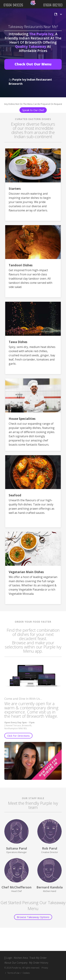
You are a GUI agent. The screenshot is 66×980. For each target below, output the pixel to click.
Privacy (45, 968)
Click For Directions (18, 736)
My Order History (39, 963)
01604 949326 (13, 5)
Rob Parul (50, 848)
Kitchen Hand (50, 891)
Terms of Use (13, 973)
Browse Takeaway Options (33, 917)
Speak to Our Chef (33, 110)
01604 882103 (53, 5)
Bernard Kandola (50, 887)
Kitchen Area (21, 958)
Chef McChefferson (16, 887)
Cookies (26, 973)
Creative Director (50, 852)
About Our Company (16, 963)
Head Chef (16, 891)
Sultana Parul (16, 848)
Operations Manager (16, 852)
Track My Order (38, 958)
